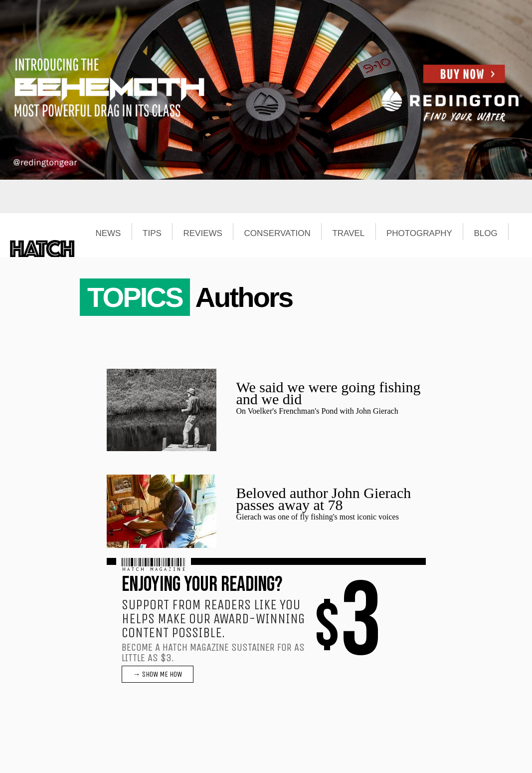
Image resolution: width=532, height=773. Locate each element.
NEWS (108, 234)
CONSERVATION (277, 234)
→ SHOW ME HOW (158, 674)
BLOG (486, 234)
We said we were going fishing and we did (329, 393)
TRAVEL (348, 234)
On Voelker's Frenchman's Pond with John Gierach (317, 411)
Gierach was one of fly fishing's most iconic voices (318, 517)
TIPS (152, 234)
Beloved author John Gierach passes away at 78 (324, 499)
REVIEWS (202, 234)
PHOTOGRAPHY (419, 234)
